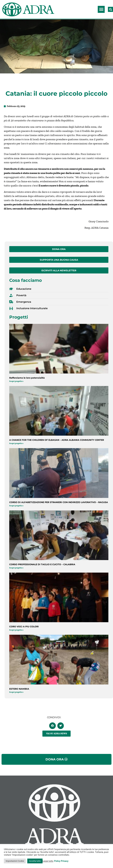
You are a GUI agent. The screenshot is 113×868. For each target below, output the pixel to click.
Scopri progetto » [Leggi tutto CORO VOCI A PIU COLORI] (16, 630)
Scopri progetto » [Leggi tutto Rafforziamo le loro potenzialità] (16, 381)
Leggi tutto (48, 861)
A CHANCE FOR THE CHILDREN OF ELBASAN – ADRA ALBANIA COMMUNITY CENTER (57, 440)
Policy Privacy (61, 861)
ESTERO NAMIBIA (19, 689)
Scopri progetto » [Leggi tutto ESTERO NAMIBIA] (16, 692)
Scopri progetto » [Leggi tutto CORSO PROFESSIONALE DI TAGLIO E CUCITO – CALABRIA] (16, 568)
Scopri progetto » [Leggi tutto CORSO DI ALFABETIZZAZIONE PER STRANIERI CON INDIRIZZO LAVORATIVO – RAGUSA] (16, 506)
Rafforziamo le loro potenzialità (27, 378)
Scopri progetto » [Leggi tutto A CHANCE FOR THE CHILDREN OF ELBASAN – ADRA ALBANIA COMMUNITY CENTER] (16, 443)
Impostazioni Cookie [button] (15, 861)
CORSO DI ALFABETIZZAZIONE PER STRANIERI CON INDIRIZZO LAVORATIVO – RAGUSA (59, 502)
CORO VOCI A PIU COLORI (24, 627)
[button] (101, 9)
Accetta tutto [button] (35, 861)
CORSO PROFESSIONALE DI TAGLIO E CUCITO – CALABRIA (42, 564)
